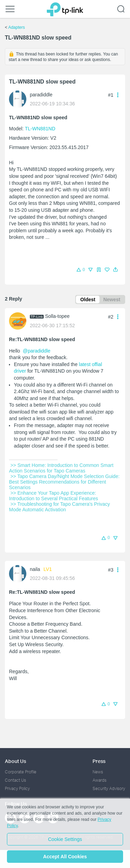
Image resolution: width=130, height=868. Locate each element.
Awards (99, 780)
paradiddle (41, 95)
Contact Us (15, 780)
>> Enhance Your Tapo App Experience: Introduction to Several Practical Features (54, 496)
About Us (15, 761)
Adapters (17, 27)
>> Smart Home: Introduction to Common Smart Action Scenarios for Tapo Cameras (62, 468)
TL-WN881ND (40, 129)
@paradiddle (37, 351)
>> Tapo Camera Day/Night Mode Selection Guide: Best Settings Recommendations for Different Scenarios (65, 482)
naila (35, 569)
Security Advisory (109, 788)
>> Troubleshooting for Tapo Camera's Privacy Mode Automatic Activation (60, 507)
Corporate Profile (21, 772)
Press (99, 761)
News (98, 772)
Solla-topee (57, 316)
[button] (115, 270)
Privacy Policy (17, 788)
